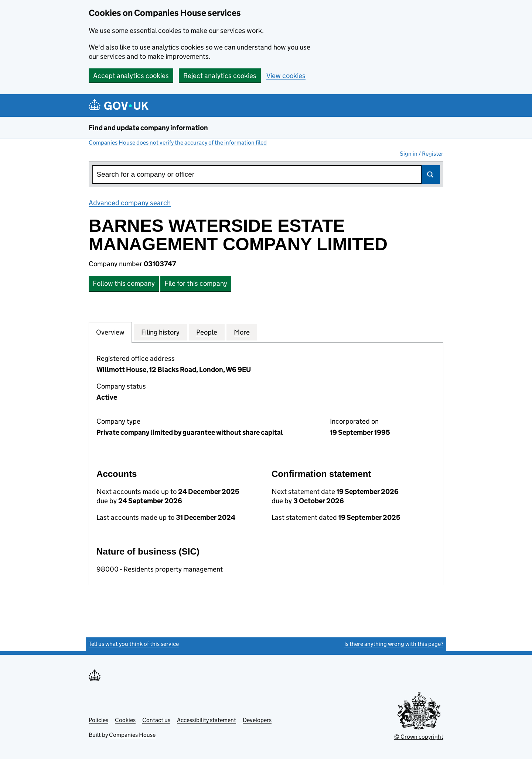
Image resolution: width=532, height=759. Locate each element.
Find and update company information (148, 128)
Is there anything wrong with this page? (394, 644)
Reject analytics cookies (220, 76)
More (242, 332)
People (207, 332)
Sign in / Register (422, 154)
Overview (110, 332)
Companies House (132, 735)
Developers (257, 720)
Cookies (125, 720)
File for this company (196, 283)
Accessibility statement (207, 720)
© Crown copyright (419, 737)
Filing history (160, 332)
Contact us (156, 720)
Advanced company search (130, 203)
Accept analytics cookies (131, 76)
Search (431, 174)
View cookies (286, 76)
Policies (98, 720)
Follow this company (124, 283)
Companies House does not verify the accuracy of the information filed (178, 143)
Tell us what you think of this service (134, 644)
